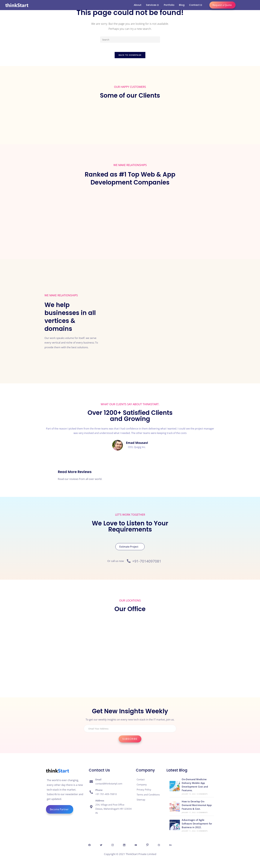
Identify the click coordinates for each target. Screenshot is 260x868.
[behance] (172, 845)
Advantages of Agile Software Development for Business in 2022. (197, 824)
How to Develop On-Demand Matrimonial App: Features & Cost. (197, 805)
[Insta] (112, 845)
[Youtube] (136, 845)
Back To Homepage (130, 55)
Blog (182, 5)
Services (152, 5)
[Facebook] (88, 845)
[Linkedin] (124, 845)
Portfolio (169, 5)
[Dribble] (160, 845)
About (138, 5)
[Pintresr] (148, 845)
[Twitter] (100, 845)
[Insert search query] (130, 40)
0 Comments (202, 794)
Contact (195, 5)
